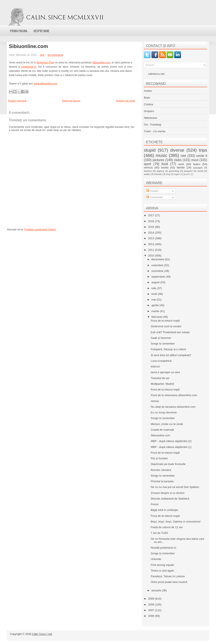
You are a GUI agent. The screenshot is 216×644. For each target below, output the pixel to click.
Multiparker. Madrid (162, 384)
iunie (155, 294)
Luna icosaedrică (161, 361)
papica (160, 171)
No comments (55, 55)
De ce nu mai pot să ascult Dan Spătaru (175, 487)
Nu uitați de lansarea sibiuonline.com (173, 407)
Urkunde (156, 559)
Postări (152, 191)
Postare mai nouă (17, 101)
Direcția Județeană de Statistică (170, 499)
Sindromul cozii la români (166, 326)
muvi (195, 160)
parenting (174, 171)
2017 (152, 215)
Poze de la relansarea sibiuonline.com (174, 395)
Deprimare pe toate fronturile (168, 464)
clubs (178, 160)
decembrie (158, 259)
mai (154, 300)
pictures (158, 160)
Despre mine (41, 31)
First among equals (162, 565)
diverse (177, 150)
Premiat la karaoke (162, 481)
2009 (152, 599)
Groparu (149, 111)
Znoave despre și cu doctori (167, 493)
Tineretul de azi (160, 378)
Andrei (148, 91)
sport (148, 164)
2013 (152, 238)
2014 (152, 233)
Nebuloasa (150, 118)
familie (181, 168)
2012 (152, 244)
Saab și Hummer (161, 338)
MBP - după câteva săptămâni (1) (171, 447)
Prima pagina (19, 31)
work (181, 164)
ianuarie (157, 590)
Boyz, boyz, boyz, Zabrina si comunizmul (175, 522)
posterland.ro (29, 67)
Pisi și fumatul (159, 458)
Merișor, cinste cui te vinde (167, 424)
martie (156, 311)
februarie (157, 317)
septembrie (159, 277)
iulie (154, 288)
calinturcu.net (156, 74)
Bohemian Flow (45, 63)
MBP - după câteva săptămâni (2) (171, 441)
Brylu (147, 98)
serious (148, 168)
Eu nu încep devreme (164, 412)
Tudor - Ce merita (155, 131)
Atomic (155, 401)
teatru (197, 164)
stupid (150, 150)
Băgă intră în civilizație (164, 510)
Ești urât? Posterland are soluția (170, 332)
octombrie (158, 271)
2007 (152, 610)
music (161, 155)
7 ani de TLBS (159, 533)
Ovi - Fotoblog (153, 125)
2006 (152, 616)
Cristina (148, 104)
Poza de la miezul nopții (165, 321)
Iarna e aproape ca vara (165, 372)
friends (158, 174)
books (165, 168)
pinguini (188, 171)
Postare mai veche (126, 101)
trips (203, 150)
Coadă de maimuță (162, 430)
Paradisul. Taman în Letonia (168, 576)
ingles (177, 174)
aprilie (155, 305)
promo (187, 174)
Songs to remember (163, 344)
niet (42, 55)
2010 (152, 256)
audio (147, 174)
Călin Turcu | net (42, 634)
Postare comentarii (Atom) (40, 229)
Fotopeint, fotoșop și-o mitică (168, 349)
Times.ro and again (162, 571)
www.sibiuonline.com (45, 84)
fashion (148, 171)
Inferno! (155, 367)
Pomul (155, 504)
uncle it (202, 156)
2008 (152, 605)
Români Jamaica (161, 470)
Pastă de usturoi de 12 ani (167, 527)
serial (200, 171)
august (156, 282)
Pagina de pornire (71, 101)
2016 (152, 221)
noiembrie (158, 265)
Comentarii (155, 197)
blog (168, 174)
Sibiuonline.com (28, 46)
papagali (198, 168)
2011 (152, 250)
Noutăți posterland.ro (163, 548)
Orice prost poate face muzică (169, 582)
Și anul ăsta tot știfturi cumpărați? (171, 355)
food (165, 164)
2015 (152, 227)
